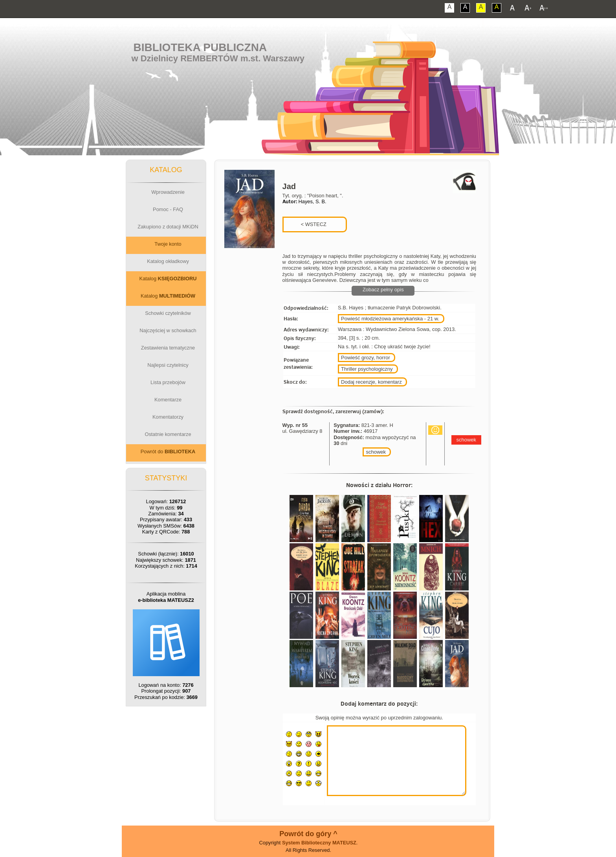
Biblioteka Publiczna (200, 47)
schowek (376, 452)
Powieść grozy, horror (366, 358)
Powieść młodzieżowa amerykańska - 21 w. (390, 319)
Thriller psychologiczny (367, 369)
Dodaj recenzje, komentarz (371, 382)
